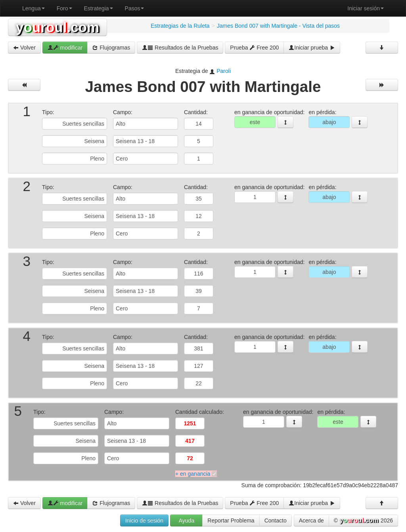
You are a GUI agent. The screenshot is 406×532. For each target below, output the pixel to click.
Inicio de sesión (145, 521)
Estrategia (99, 8)
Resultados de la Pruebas (180, 48)
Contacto (276, 521)
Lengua (34, 8)
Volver (24, 48)
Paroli (224, 71)
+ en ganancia (193, 474)
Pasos (135, 8)
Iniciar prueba (312, 48)
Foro (64, 8)
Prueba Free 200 (254, 48)
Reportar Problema (231, 521)
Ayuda (187, 521)
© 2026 (363, 521)
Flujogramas (111, 48)
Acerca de (311, 521)
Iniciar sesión (366, 8)
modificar (65, 48)
